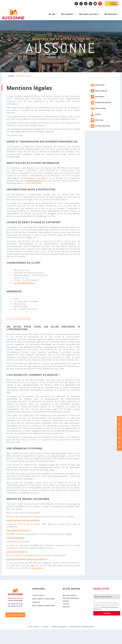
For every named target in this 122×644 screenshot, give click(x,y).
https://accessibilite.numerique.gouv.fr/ (27, 574)
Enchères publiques (71, 613)
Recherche (100, 4)
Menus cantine (100, 123)
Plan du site (33, 641)
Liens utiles (99, 134)
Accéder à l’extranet (114, 4)
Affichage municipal (102, 140)
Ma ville (40, 31)
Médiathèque (99, 111)
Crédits (45, 641)
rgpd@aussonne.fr (35, 195)
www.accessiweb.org (17, 566)
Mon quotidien (58, 31)
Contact (66, 618)
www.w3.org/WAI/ (15, 552)
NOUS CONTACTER (15, 629)
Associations (99, 99)
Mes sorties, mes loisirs (84, 31)
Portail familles (101, 105)
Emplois (66, 615)
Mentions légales (59, 641)
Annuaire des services (103, 117)
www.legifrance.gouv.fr (18, 545)
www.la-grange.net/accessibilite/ (23, 535)
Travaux (97, 129)
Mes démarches (110, 31)
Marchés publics (70, 610)
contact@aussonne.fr (24, 297)
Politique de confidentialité (82, 641)
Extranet (66, 621)
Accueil (11, 90)
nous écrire (38, 582)
